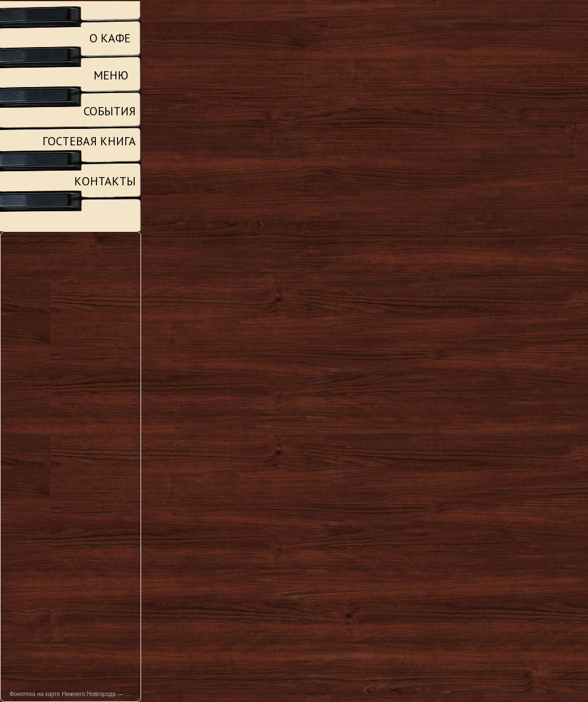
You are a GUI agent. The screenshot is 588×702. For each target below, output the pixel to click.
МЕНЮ (111, 75)
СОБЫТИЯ (110, 111)
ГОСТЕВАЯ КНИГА (89, 141)
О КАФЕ (110, 38)
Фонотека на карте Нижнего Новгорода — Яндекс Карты (75, 694)
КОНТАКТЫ (105, 181)
